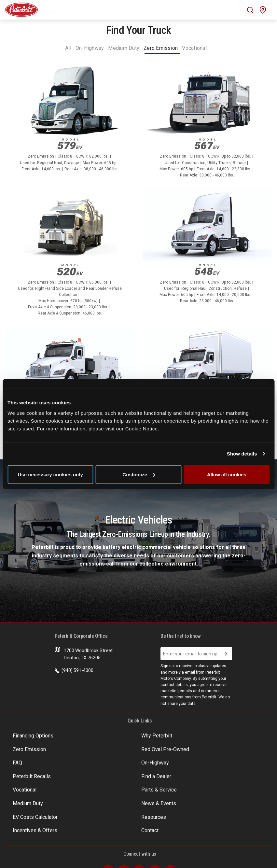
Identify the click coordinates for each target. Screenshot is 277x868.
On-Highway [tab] (90, 48)
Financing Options (31, 735)
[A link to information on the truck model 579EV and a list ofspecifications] (70, 122)
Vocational (193, 760)
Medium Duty (111, 773)
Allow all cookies (227, 474)
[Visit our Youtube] (171, 832)
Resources (108, 785)
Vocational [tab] (194, 48)
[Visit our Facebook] (108, 832)
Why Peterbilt (111, 735)
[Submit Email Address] (226, 654)
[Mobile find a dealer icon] (263, 10)
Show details (242, 454)
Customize (139, 474)
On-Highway (195, 748)
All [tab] (68, 48)
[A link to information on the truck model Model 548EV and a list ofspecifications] (207, 250)
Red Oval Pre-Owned (34, 748)
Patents (71, 858)
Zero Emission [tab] (161, 48)
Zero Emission (197, 735)
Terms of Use (17, 858)
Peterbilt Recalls (29, 760)
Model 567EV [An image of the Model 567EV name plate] (207, 144)
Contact (21, 798)
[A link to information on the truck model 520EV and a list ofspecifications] (70, 257)
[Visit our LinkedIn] (139, 832)
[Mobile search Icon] (250, 10)
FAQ (102, 748)
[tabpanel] (138, 341)
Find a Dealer (111, 760)
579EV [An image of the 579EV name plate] (70, 144)
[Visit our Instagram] (155, 832)
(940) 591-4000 (74, 670)
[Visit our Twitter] (124, 832)
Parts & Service (28, 773)
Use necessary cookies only (50, 474)
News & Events (197, 773)
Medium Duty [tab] (124, 48)
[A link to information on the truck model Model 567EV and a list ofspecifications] (207, 125)
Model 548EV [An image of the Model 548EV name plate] (207, 270)
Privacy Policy (48, 858)
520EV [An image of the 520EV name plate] (70, 270)
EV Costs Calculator (33, 785)
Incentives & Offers (202, 785)
